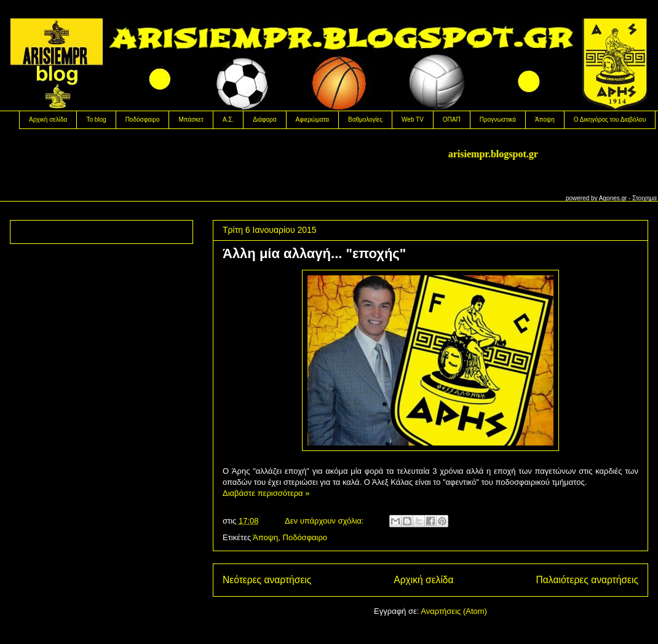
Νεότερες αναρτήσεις (267, 580)
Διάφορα (264, 120)
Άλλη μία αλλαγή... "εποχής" (314, 253)
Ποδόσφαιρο (143, 120)
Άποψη (545, 120)
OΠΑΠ (452, 120)
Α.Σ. (228, 120)
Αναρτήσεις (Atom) (454, 611)
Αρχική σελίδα (48, 120)
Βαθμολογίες (365, 120)
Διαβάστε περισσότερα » (266, 493)
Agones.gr (613, 198)
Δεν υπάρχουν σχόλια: (325, 521)
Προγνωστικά (498, 120)
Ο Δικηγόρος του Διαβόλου (610, 120)
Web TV (413, 120)
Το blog (96, 120)
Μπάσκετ (191, 120)
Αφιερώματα (312, 120)
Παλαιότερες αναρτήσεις (587, 580)
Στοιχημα (644, 198)
